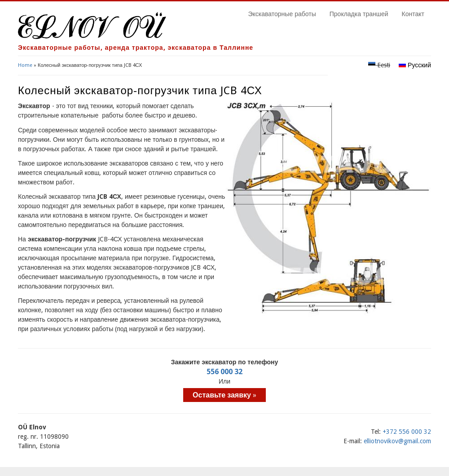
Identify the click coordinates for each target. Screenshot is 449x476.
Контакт (413, 14)
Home (25, 65)
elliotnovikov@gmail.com (397, 441)
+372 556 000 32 (407, 432)
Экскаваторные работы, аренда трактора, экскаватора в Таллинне (136, 48)
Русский (415, 65)
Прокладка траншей (359, 14)
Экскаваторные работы (282, 14)
